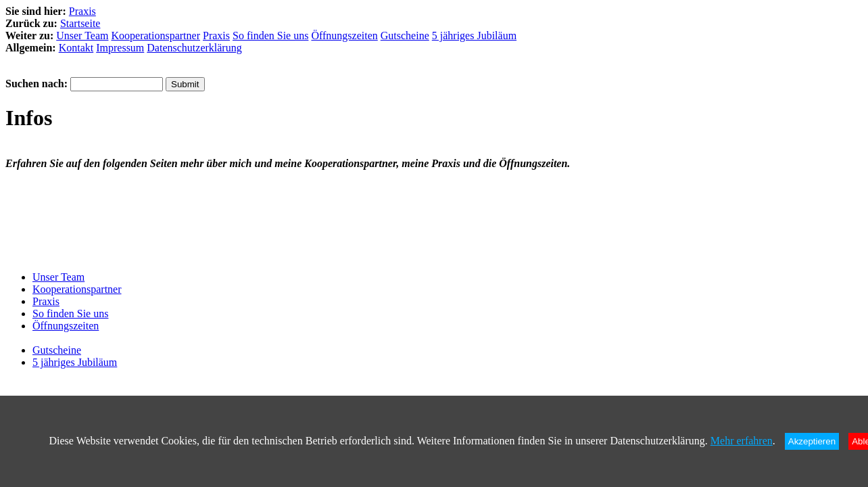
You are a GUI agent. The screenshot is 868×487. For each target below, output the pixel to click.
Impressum (120, 48)
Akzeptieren (812, 441)
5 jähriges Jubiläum (474, 36)
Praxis (82, 11)
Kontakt (76, 48)
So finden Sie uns (270, 36)
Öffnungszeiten (344, 36)
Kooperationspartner (155, 36)
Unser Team (82, 36)
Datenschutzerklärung (194, 48)
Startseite (80, 23)
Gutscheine (405, 36)
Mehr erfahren (742, 441)
